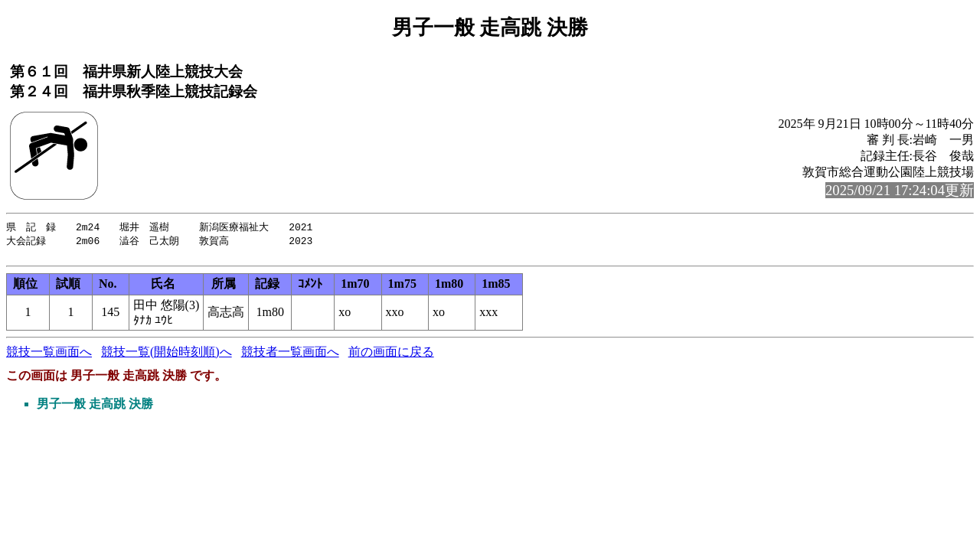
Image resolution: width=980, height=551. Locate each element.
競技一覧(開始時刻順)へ (167, 355)
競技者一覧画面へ (290, 355)
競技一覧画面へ (49, 355)
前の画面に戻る (391, 355)
